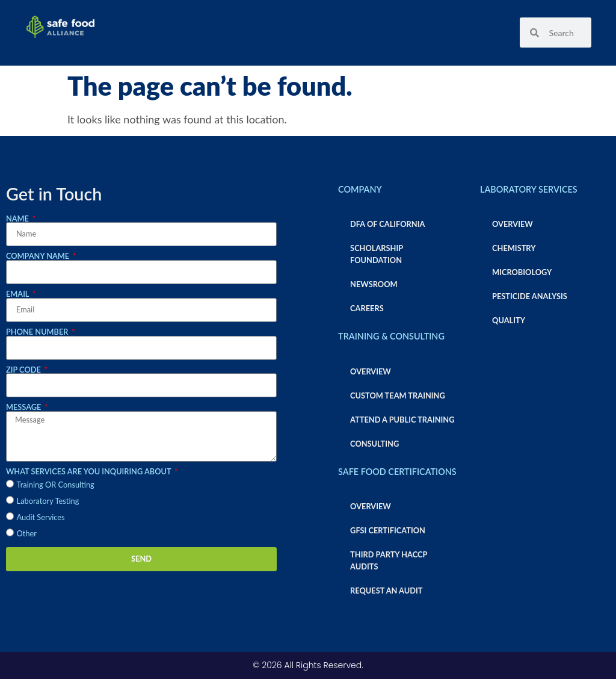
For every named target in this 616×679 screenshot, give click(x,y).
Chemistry (514, 248)
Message (25, 407)
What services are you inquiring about (89, 472)
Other (27, 533)
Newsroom (374, 284)
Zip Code (24, 370)
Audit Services (41, 517)
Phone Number (38, 332)
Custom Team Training (398, 395)
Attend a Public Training (402, 420)
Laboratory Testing (48, 501)
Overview (371, 371)
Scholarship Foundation (377, 254)
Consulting (374, 444)
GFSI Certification (388, 530)
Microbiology (522, 272)
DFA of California (387, 224)
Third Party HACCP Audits (389, 560)
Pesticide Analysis (530, 296)
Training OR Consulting (56, 485)
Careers (367, 308)
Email (18, 294)
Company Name (38, 256)
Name (18, 219)
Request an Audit (386, 591)
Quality (509, 320)
